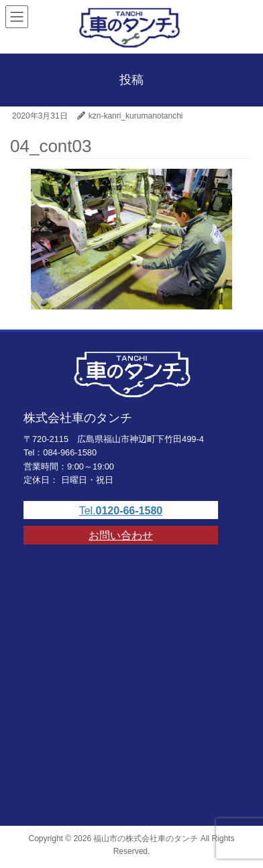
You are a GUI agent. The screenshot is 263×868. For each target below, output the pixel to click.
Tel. (121, 511)
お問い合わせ (121, 535)
